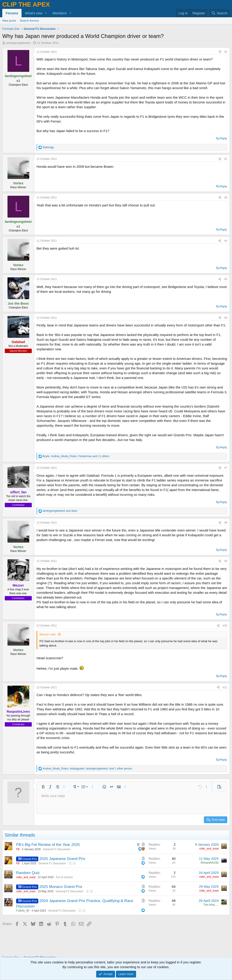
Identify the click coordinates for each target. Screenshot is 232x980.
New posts (9, 21)
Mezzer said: (48, 634)
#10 (225, 626)
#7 (226, 468)
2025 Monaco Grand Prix (61, 887)
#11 (225, 687)
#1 (226, 52)
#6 (226, 318)
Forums (12, 13)
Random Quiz (28, 873)
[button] (46, 13)
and (60, 511)
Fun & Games (64, 877)
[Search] (219, 13)
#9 (226, 561)
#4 (226, 241)
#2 (226, 159)
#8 (226, 523)
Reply (223, 138)
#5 (226, 279)
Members (60, 13)
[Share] (220, 52)
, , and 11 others (76, 456)
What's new (34, 13)
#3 (226, 198)
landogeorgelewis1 (18, 43)
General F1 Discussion (57, 849)
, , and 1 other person (87, 769)
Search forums (29, 21)
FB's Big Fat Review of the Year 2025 (48, 845)
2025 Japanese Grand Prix (62, 859)
